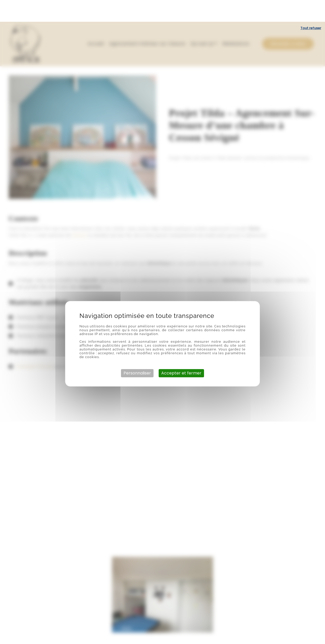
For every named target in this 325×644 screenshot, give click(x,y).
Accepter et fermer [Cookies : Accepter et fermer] (181, 351)
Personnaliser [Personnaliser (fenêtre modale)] (137, 351)
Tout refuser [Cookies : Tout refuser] (311, 6)
